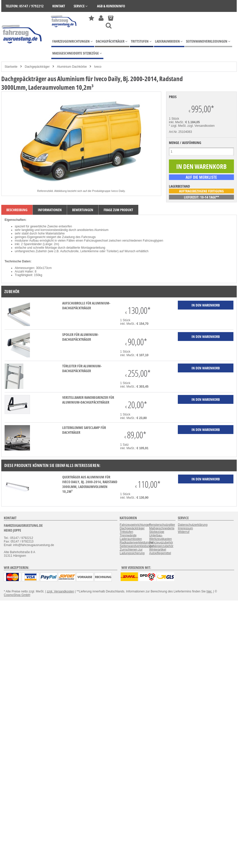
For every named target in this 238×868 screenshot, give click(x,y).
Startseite (11, 67)
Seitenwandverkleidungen (137, 546)
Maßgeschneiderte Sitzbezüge (162, 530)
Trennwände (128, 535)
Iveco (98, 67)
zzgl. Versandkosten (201, 126)
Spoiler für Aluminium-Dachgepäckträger (80, 337)
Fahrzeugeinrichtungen (135, 525)
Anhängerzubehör (161, 546)
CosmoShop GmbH (17, 595)
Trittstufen (126, 532)
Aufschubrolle (69, 251)
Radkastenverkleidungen (136, 542)
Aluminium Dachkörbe (72, 67)
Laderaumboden (131, 539)
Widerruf (184, 532)
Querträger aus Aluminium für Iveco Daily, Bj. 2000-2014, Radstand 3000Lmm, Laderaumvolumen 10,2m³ (90, 484)
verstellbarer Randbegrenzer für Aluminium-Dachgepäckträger (88, 400)
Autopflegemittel (160, 553)
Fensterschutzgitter (162, 525)
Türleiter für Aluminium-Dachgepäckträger (82, 368)
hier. (209, 591)
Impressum (185, 528)
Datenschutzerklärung (193, 525)
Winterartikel (158, 550)
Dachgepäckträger (37, 67)
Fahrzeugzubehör (161, 542)
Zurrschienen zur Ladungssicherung (132, 551)
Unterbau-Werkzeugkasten (160, 537)
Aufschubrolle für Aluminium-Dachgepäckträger (86, 305)
